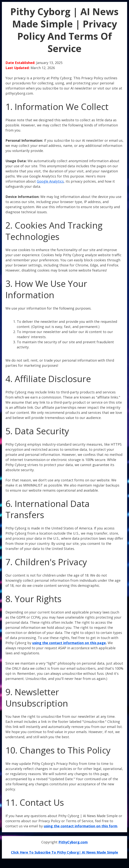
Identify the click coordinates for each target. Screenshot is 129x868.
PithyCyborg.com (73, 842)
